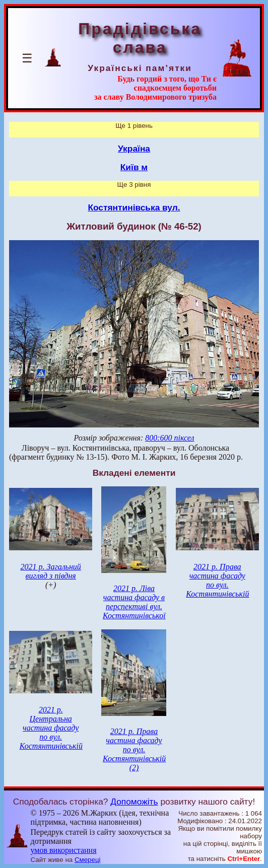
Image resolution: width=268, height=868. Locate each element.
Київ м (134, 167)
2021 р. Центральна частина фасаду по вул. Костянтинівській (51, 728)
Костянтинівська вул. (134, 207)
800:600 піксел (170, 438)
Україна (134, 149)
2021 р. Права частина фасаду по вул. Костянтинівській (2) (134, 749)
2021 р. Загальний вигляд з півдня (50, 571)
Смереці (88, 860)
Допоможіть (134, 802)
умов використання (64, 850)
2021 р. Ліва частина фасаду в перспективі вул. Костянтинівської (134, 602)
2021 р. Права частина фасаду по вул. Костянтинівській (217, 580)
